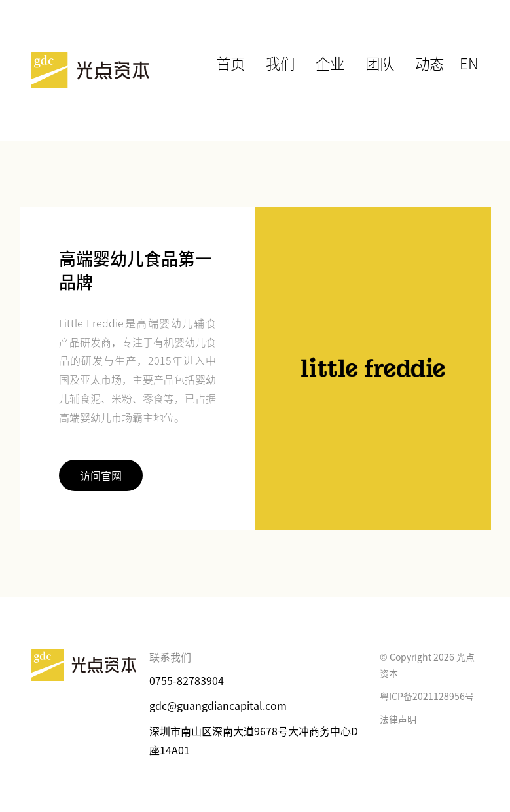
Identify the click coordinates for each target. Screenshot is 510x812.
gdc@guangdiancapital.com (218, 705)
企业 (346, 61)
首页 (257, 61)
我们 (302, 61)
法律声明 (398, 719)
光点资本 (90, 71)
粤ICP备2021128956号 (427, 696)
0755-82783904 (187, 680)
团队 (391, 61)
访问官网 (101, 475)
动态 (435, 61)
